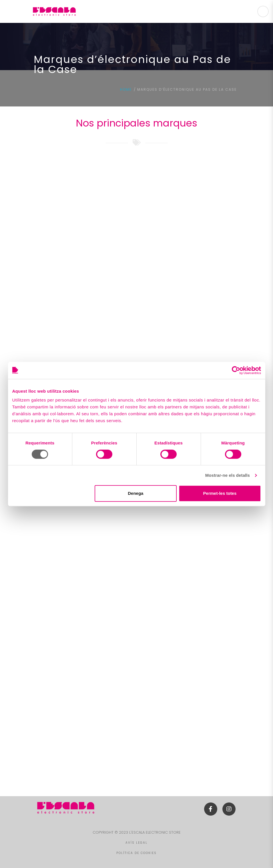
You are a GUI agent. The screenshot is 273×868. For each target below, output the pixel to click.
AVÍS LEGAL (136, 843)
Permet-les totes (220, 493)
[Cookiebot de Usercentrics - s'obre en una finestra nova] (236, 370)
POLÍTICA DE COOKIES (136, 853)
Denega (135, 493)
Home (126, 89)
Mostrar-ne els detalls (228, 475)
